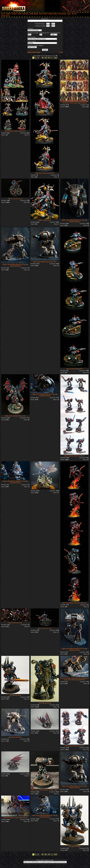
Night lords (42, 220)
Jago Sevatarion (72, 369)
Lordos (23, 416)
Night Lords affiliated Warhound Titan (73, 220)
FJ (58, 790)
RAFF (24, 131)
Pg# (56, 58)
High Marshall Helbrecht (12, 131)
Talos (11, 695)
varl (84, 456)
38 (43, 58)
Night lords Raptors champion (72, 603)
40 (49, 58)
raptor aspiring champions (72, 456)
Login (61, 52)
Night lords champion (42, 173)
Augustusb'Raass (74, 222)
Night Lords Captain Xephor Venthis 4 (43, 790)
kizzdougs (84, 103)
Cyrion (40, 703)
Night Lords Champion (12, 416)
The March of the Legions (70, 103)
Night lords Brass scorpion (11, 818)
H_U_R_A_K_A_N (16, 199)
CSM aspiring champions (72, 746)
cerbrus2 (25, 818)
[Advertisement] (66, 6)
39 (46, 58)
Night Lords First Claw (15, 623)
